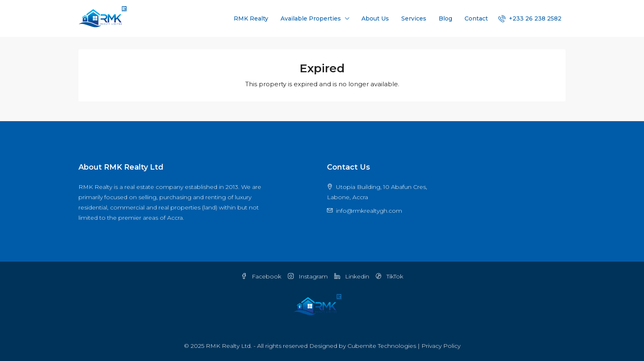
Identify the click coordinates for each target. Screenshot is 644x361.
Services (414, 18)
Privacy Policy (441, 346)
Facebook (261, 276)
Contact (476, 18)
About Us (375, 18)
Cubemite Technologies (382, 346)
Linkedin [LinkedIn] (352, 276)
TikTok (390, 276)
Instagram (308, 276)
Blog (445, 18)
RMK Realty (251, 18)
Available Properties (311, 18)
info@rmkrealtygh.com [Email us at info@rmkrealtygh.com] (369, 211)
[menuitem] (530, 18)
